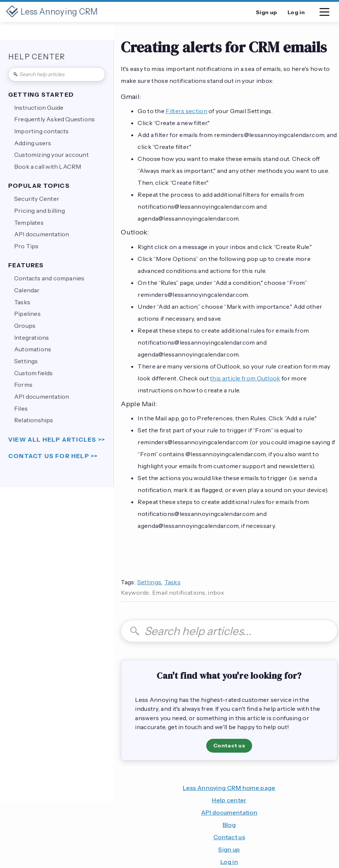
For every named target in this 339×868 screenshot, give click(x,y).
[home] (52, 12)
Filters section (186, 111)
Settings (149, 582)
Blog (229, 825)
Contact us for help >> (53, 456)
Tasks (173, 582)
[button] (324, 13)
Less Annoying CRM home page (229, 788)
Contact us (229, 746)
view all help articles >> (57, 440)
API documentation (229, 812)
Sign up (229, 849)
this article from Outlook (245, 378)
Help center (229, 800)
